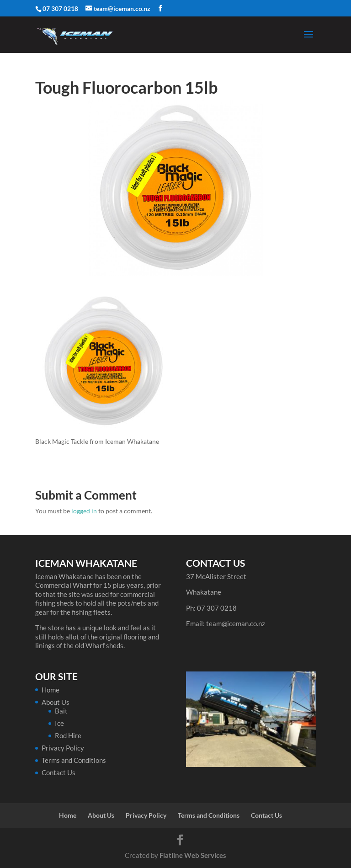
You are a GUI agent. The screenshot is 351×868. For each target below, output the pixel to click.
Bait (61, 711)
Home (51, 690)
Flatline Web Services (193, 855)
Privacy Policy (63, 748)
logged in (84, 511)
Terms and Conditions (74, 760)
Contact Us (58, 772)
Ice (59, 723)
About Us (56, 702)
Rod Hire (68, 735)
